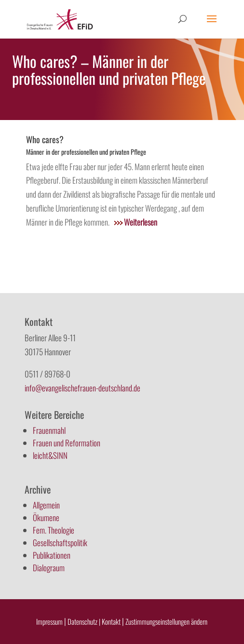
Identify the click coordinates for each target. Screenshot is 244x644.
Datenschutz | (84, 621)
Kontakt (112, 621)
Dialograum (49, 568)
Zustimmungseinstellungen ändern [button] (166, 621)
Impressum (49, 621)
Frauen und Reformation (67, 443)
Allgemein (46, 505)
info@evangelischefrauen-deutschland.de (82, 388)
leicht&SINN (50, 455)
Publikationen (52, 555)
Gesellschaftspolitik (60, 543)
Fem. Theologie (54, 530)
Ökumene (46, 517)
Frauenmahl (49, 430)
